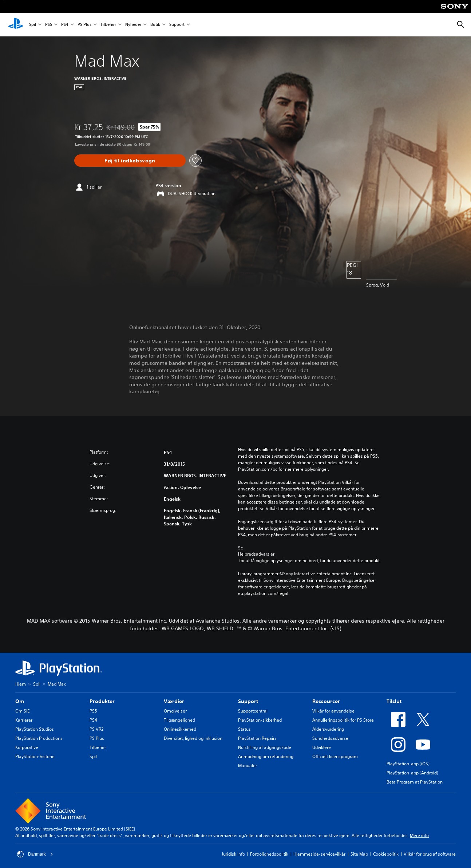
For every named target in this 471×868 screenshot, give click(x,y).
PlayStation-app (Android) (412, 773)
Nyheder (133, 25)
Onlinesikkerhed (180, 729)
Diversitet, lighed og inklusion (193, 738)
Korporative (27, 747)
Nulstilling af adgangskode (265, 747)
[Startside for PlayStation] (16, 25)
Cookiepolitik (386, 854)
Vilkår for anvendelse (333, 711)
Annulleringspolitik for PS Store (343, 720)
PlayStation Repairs (257, 738)
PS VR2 (96, 729)
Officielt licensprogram (335, 756)
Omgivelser (175, 711)
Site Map (359, 854)
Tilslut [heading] (394, 701)
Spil (33, 25)
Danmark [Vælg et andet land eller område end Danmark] (35, 854)
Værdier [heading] (174, 701)
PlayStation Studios (35, 729)
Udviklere (322, 747)
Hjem (21, 684)
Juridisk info (233, 854)
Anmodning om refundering (266, 756)
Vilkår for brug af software (430, 854)
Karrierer (24, 720)
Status (244, 729)
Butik (155, 25)
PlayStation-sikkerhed (260, 720)
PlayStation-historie (35, 756)
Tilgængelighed (179, 720)
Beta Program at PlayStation (415, 782)
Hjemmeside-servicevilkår (319, 854)
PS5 (49, 25)
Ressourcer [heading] (326, 701)
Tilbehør (108, 25)
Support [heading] (248, 701)
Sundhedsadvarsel (331, 738)
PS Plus (84, 25)
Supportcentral (253, 711)
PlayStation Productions (39, 738)
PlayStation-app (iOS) (408, 764)
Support (177, 25)
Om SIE (22, 711)
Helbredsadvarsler (256, 554)
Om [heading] (20, 701)
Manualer (248, 766)
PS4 (65, 25)
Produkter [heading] (102, 701)
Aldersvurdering (328, 729)
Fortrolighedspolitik (269, 854)
